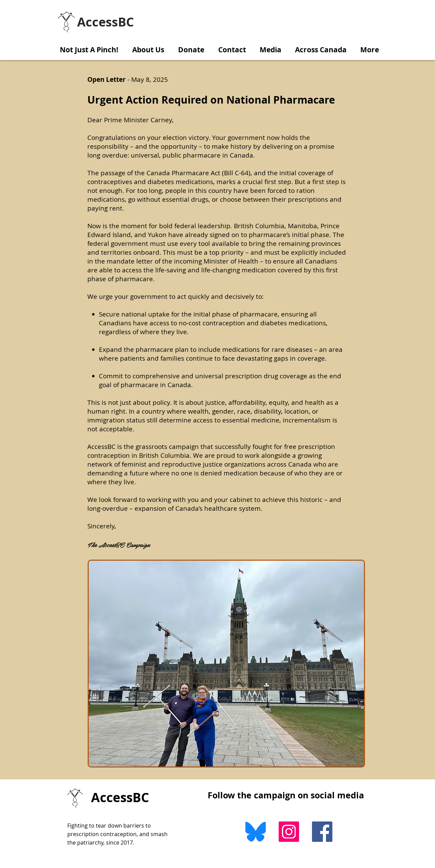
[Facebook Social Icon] (322, 832)
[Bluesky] (256, 832)
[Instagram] (289, 832)
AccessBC (120, 797)
